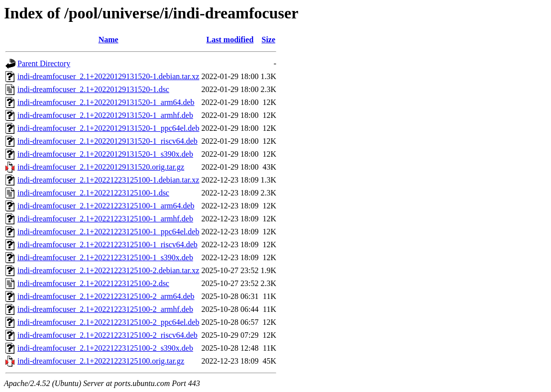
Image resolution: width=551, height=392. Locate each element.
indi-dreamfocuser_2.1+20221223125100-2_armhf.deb (105, 309)
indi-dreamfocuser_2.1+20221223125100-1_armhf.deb (105, 219)
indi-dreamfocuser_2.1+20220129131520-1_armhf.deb (105, 115)
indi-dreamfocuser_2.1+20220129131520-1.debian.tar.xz (108, 76)
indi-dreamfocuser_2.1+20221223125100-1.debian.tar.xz (108, 180)
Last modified (230, 40)
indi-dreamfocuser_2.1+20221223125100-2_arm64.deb (106, 296)
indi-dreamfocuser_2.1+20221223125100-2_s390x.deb (105, 348)
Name (109, 40)
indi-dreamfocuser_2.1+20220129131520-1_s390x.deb (105, 154)
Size (269, 40)
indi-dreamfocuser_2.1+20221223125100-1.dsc (93, 193)
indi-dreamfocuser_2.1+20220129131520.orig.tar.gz (101, 167)
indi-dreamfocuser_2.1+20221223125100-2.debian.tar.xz (108, 270)
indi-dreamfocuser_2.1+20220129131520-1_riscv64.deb (108, 141)
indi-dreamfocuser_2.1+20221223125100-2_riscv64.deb (108, 335)
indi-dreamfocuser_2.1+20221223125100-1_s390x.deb (105, 257)
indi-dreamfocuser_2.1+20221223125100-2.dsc (93, 283)
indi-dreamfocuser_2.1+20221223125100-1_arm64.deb (106, 206)
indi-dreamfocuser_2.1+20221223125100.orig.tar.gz (101, 361)
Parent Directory (44, 63)
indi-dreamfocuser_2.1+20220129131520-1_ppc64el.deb (108, 128)
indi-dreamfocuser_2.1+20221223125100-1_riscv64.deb (108, 245)
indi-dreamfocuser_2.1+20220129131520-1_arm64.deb (106, 102)
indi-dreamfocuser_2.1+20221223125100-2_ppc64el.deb (108, 322)
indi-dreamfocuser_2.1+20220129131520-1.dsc (93, 89)
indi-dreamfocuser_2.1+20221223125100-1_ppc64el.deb (108, 232)
